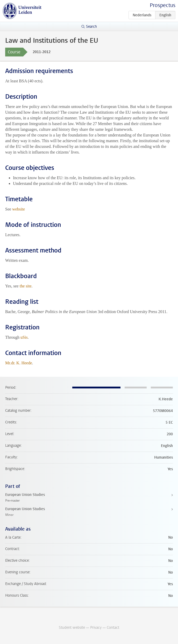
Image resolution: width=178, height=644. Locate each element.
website (19, 209)
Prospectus (163, 5)
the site (26, 286)
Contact (113, 628)
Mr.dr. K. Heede (19, 363)
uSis (24, 337)
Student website (72, 628)
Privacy (96, 628)
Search (91, 27)
